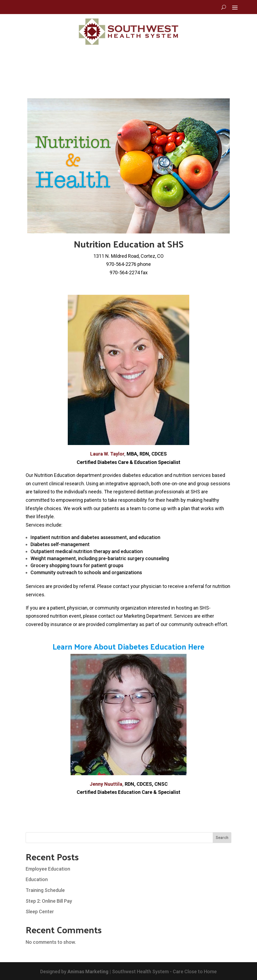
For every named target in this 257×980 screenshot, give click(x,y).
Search (222, 838)
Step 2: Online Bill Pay (49, 901)
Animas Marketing (88, 971)
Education (37, 879)
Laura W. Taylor (107, 454)
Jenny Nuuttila (106, 784)
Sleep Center (40, 912)
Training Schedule (45, 890)
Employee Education (48, 869)
